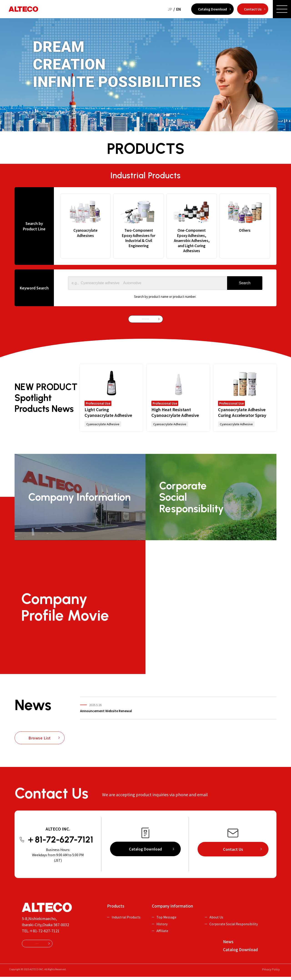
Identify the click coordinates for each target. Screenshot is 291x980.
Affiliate (162, 928)
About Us (216, 915)
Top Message (166, 915)
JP (170, 9)
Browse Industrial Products (145, 322)
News (228, 942)
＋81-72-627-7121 (44, 936)
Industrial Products (126, 915)
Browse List (40, 743)
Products (116, 907)
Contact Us (253, 9)
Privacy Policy (271, 972)
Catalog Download (212, 9)
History (162, 921)
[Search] (245, 283)
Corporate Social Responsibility (234, 921)
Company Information (172, 907)
